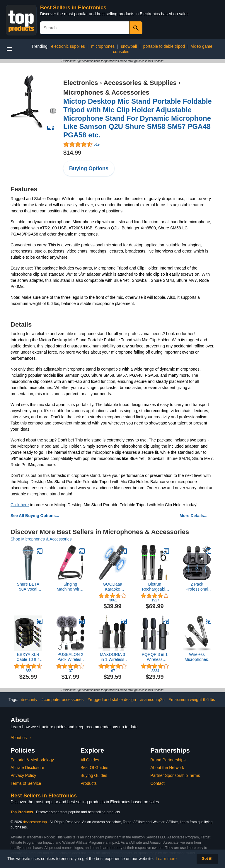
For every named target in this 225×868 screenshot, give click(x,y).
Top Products (22, 812)
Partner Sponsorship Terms (175, 775)
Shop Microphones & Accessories (41, 539)
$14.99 (72, 153)
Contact (157, 783)
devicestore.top (35, 822)
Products (89, 783)
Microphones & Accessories (106, 92)
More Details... (194, 516)
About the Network (167, 768)
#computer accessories (62, 700)
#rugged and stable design (112, 700)
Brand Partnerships (168, 760)
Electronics (81, 83)
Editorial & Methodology (32, 760)
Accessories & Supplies (140, 83)
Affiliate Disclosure (27, 768)
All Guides (90, 760)
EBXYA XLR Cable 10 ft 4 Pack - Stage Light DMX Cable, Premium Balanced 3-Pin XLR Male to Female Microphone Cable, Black (28, 657)
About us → (21, 738)
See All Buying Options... (35, 516)
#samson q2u (152, 700)
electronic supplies (68, 46)
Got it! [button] (207, 859)
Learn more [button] (166, 859)
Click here (20, 505)
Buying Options (89, 168)
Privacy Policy (23, 775)
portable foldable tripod (164, 46)
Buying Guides (94, 775)
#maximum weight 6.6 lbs (192, 700)
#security (29, 700)
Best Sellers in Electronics (73, 8)
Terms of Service (26, 783)
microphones (103, 46)
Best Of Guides (94, 768)
